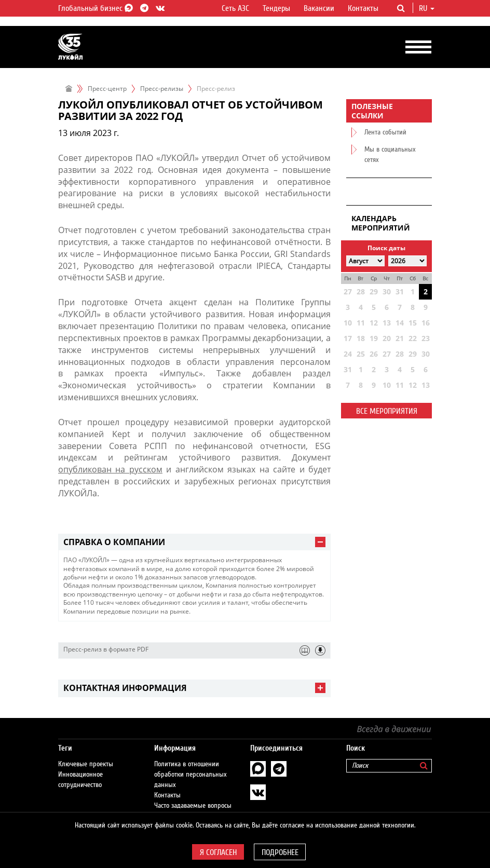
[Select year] (407, 261)
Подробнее (280, 852)
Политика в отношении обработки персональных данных (190, 775)
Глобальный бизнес (94, 8)
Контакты (363, 8)
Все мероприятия (387, 411)
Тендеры (276, 8)
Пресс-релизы (162, 89)
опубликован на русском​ (110, 469)
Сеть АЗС (235, 8)
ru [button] (427, 8)
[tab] (194, 542)
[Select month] (365, 261)
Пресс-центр (107, 89)
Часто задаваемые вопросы (193, 806)
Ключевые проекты (86, 764)
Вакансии (319, 8)
